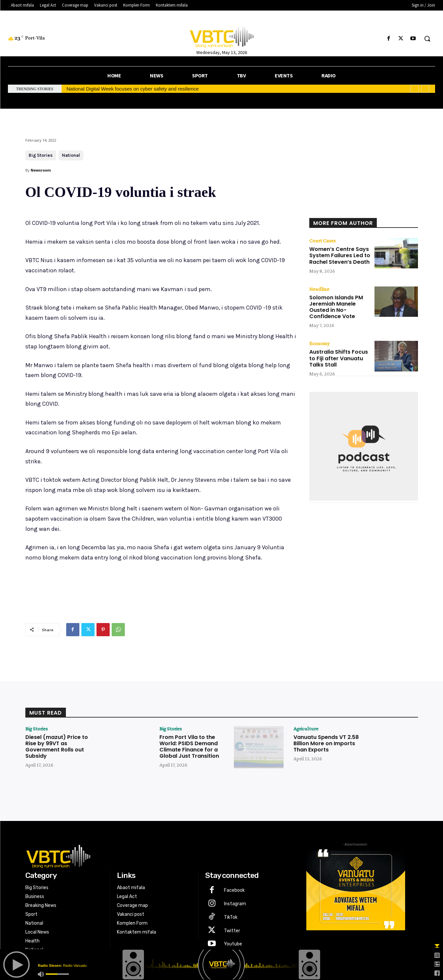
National (71, 155)
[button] (427, 39)
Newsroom (41, 170)
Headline (319, 289)
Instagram (235, 904)
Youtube (233, 944)
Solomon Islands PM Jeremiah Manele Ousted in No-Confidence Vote (336, 307)
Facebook (234, 890)
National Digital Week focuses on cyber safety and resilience (133, 89)
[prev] (415, 89)
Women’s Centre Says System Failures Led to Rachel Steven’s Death (340, 255)
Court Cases (322, 241)
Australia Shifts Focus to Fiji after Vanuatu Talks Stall (339, 358)
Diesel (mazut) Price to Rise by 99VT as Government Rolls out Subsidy (57, 747)
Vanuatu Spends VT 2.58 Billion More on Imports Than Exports (326, 743)
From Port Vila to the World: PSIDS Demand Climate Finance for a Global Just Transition (189, 747)
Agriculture (306, 729)
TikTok (231, 917)
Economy (319, 343)
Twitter (232, 931)
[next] (425, 89)
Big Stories (41, 155)
